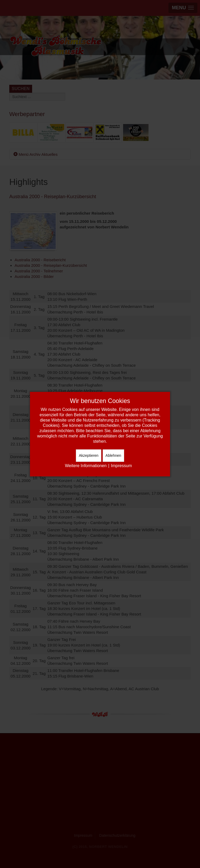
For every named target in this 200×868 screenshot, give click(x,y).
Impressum (121, 466)
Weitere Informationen (86, 466)
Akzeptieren (89, 455)
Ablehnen (113, 455)
